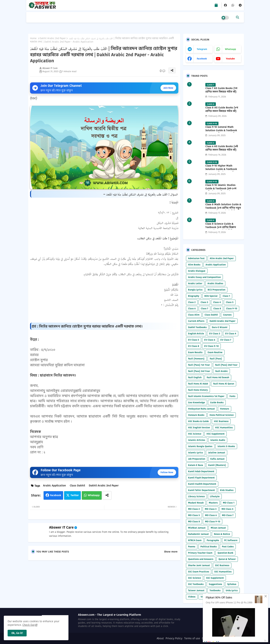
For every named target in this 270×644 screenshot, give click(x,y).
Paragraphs (213, 540)
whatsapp (230, 49)
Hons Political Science (222, 415)
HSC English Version (199, 427)
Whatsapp (94, 495)
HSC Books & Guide (198, 421)
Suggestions (215, 584)
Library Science (196, 496)
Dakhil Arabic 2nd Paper (53, 38)
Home (33, 38)
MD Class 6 (211, 515)
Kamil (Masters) (217, 465)
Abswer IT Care (61, 527)
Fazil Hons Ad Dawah (218, 377)
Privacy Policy (174, 638)
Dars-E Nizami (220, 327)
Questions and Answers (201, 559)
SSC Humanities (223, 572)
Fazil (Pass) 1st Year (199, 365)
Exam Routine (215, 352)
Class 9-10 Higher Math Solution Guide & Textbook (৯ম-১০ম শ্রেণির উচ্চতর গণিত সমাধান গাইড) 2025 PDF (221, 171)
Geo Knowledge (197, 402)
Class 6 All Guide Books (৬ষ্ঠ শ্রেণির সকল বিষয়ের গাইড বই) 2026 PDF (222, 150)
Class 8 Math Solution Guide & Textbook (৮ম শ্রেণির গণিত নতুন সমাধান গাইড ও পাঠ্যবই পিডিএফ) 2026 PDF (223, 210)
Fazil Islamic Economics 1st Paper (206, 396)
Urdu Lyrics (232, 590)
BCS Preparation (216, 290)
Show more (171, 552)
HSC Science (195, 434)
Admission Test (196, 258)
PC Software (231, 540)
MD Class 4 (227, 509)
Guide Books (217, 402)
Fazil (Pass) (216, 359)
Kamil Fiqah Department (201, 478)
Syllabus (232, 584)
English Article (196, 333)
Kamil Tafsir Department (201, 490)
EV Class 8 (194, 346)
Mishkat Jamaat (197, 528)
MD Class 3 (211, 509)
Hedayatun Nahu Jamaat (201, 409)
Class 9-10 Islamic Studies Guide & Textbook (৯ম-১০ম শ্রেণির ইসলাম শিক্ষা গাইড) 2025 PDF (222, 190)
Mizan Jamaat (218, 528)
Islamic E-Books (226, 446)
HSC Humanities (224, 427)
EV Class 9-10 (211, 346)
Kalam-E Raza (196, 465)
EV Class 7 (226, 340)
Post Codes (228, 547)
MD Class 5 (194, 515)
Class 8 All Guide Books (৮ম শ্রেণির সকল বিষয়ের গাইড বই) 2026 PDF (222, 111)
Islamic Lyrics (195, 453)
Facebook (56, 495)
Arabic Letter (195, 283)
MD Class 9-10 (213, 521)
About (160, 638)
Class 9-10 (232, 308)
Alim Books (194, 265)
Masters (213, 503)
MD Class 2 (194, 509)
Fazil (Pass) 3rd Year (199, 371)
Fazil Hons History (198, 390)
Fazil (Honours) (196, 359)
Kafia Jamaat (217, 459)
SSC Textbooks (196, 584)
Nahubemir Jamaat (198, 534)
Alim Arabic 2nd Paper (222, 258)
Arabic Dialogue (197, 271)
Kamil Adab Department (201, 471)
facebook (202, 59)
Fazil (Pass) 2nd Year (226, 365)
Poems (192, 547)
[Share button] (107, 495)
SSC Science (195, 578)
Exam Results (195, 352)
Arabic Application (54, 486)
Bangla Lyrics (195, 290)
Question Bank (225, 553)
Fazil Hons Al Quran (224, 384)
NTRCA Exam (195, 540)
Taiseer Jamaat (196, 590)
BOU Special (211, 296)
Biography (194, 296)
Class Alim (194, 315)
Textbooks (215, 590)
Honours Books (196, 415)
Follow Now (167, 472)
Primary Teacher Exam (200, 553)
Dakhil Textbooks (197, 327)
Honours (225, 409)
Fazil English (195, 377)
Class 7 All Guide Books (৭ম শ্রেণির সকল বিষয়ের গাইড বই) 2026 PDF (221, 92)
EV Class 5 (194, 340)
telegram (202, 49)
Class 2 (192, 302)
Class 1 (226, 296)
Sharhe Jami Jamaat (199, 565)
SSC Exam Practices (199, 572)
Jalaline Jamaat (217, 453)
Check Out (29, 625)
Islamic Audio (218, 440)
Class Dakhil (77, 486)
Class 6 (192, 308)
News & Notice (222, 534)
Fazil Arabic (222, 371)
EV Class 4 (231, 333)
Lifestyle (215, 496)
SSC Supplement (215, 578)
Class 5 (230, 302)
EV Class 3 (215, 333)
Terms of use (192, 638)
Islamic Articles (197, 440)
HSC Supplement (216, 434)
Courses (227, 315)
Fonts (232, 396)
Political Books (209, 547)
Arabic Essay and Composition (204, 277)
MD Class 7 (228, 515)
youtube (230, 59)
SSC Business (222, 565)
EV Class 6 (210, 340)
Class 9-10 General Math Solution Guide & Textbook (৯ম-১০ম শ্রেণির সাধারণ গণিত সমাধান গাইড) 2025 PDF (221, 132)
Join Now (168, 88)
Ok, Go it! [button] (17, 633)
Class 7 (204, 308)
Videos (192, 597)
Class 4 (217, 302)
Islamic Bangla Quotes (200, 446)
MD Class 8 (194, 521)
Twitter (75, 495)
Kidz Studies (227, 490)
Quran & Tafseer (227, 559)
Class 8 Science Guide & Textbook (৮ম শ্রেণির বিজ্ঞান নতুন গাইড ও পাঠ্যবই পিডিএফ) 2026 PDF (222, 229)
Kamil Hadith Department (202, 484)
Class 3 (204, 302)
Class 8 (217, 308)
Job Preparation (197, 459)
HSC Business (221, 421)
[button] (237, 17)
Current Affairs (196, 321)
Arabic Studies (215, 283)
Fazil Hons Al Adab (198, 384)
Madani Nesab (196, 503)
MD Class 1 (229, 503)
